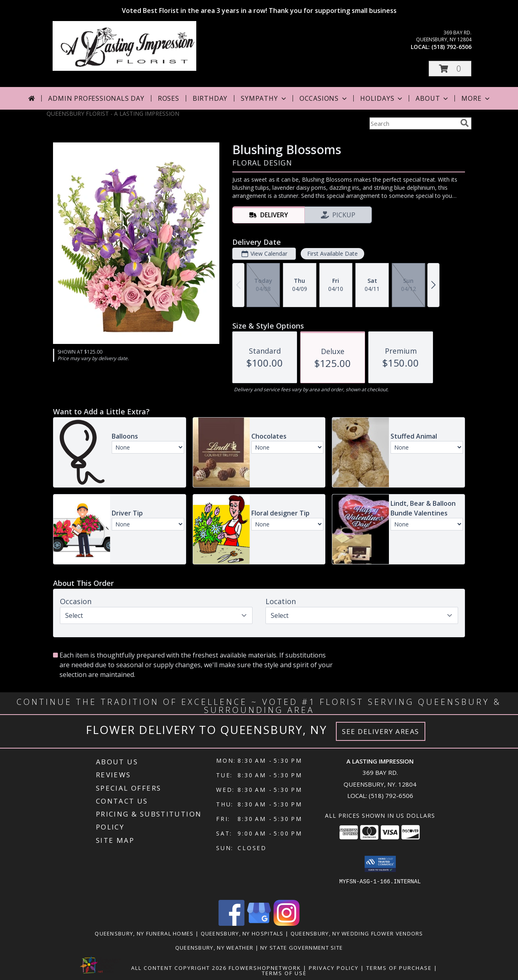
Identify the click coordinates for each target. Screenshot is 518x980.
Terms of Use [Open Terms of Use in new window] (284, 973)
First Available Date (332, 253)
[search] (465, 123)
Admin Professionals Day (96, 98)
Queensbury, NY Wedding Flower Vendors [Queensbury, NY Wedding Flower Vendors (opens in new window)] (357, 933)
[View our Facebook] (231, 924)
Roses (169, 98)
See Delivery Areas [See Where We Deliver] (381, 731)
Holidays (382, 98)
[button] (450, 69)
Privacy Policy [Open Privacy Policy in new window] (334, 968)
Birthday (210, 98)
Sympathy (264, 98)
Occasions (324, 98)
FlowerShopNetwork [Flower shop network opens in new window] (265, 968)
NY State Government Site (301, 948)
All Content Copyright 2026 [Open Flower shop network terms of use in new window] (179, 968)
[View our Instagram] (287, 924)
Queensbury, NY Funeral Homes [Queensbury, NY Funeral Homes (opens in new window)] (144, 933)
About (433, 98)
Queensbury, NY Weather (214, 948)
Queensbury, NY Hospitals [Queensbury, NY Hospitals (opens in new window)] (242, 933)
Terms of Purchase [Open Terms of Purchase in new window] (399, 968)
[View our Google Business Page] (259, 924)
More (476, 98)
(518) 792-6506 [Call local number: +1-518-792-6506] (451, 47)
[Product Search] (413, 123)
